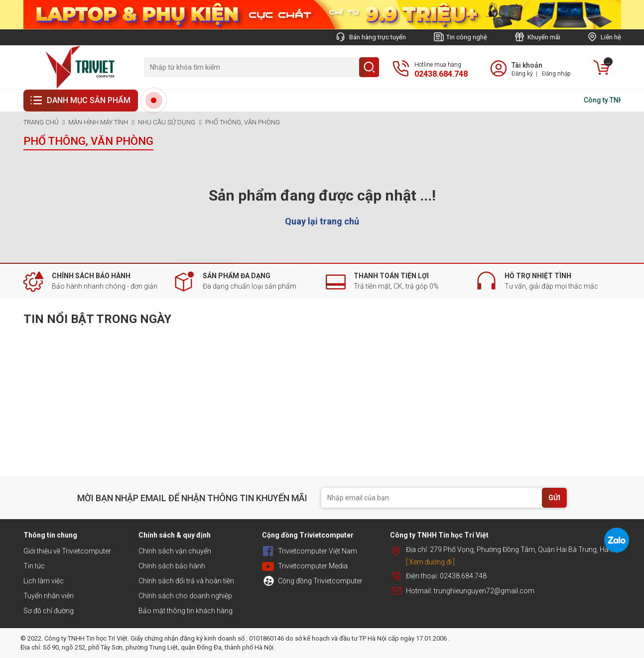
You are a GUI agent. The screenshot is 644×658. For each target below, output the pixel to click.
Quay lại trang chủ (322, 221)
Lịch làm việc (44, 581)
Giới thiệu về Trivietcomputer (67, 551)
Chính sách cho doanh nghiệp (185, 596)
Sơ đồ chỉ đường (49, 611)
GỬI (554, 498)
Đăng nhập (556, 74)
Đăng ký (522, 74)
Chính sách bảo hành (172, 566)
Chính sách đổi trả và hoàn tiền (186, 581)
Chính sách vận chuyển (175, 551)
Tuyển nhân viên (49, 596)
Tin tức (34, 566)
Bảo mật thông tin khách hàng (186, 611)
